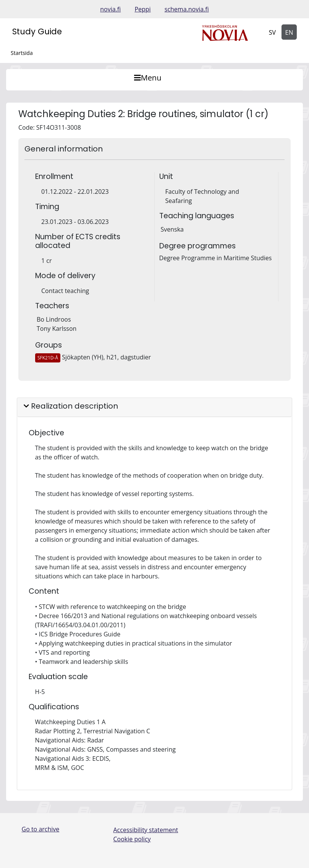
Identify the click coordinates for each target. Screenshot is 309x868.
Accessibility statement (146, 830)
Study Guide (37, 31)
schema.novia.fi (187, 9)
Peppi (142, 9)
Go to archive (41, 829)
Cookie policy (132, 839)
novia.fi (110, 9)
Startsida (22, 53)
